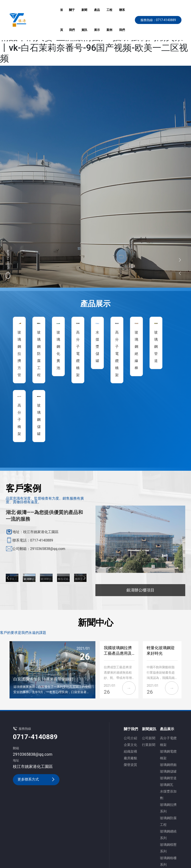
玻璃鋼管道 (156, 347)
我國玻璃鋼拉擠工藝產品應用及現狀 (118, 653)
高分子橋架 (19, 420)
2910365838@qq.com (33, 754)
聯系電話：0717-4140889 (33, 540)
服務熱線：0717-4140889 (158, 20)
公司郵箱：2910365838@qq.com (39, 549)
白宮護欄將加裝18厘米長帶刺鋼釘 (43, 679)
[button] (8, 578)
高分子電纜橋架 (78, 354)
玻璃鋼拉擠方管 (19, 354)
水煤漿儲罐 (97, 347)
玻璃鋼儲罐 (39, 420)
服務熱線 (25, 729)
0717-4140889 (35, 737)
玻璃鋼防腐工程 (39, 354)
